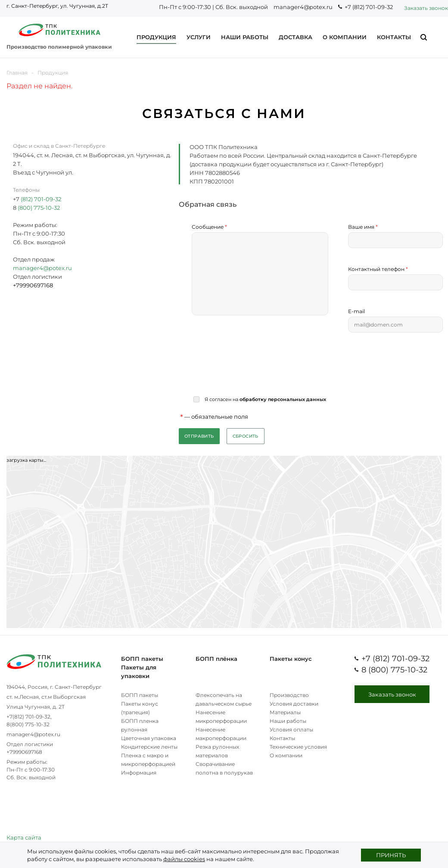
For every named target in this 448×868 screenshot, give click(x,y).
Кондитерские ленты (149, 747)
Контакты (282, 738)
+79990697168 (24, 752)
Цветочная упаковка (149, 738)
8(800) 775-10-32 (28, 724)
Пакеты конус (291, 659)
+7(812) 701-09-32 (28, 717)
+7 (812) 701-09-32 (369, 7)
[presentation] (257, 364)
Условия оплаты (291, 730)
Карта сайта (24, 837)
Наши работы (288, 721)
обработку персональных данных (283, 399)
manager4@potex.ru (303, 7)
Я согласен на (265, 399)
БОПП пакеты (142, 659)
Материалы (285, 712)
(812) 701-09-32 (41, 199)
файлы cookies (184, 859)
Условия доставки (294, 704)
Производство (289, 695)
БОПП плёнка (216, 659)
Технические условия (298, 747)
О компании (286, 755)
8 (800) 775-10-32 (394, 670)
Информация (139, 773)
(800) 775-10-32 (38, 208)
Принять (391, 855)
